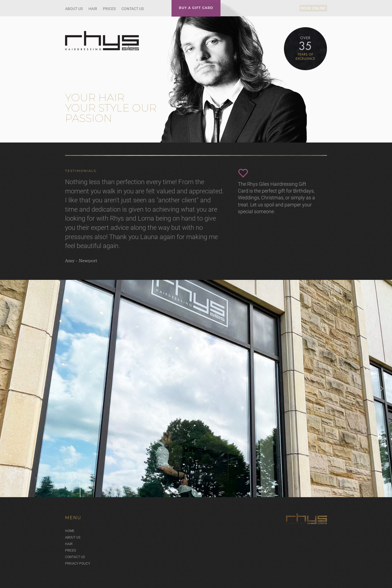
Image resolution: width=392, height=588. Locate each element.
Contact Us (133, 9)
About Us (74, 9)
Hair (93, 9)
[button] (10, 385)
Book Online (307, 8)
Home (70, 527)
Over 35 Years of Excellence (305, 49)
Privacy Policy (78, 559)
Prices (109, 9)
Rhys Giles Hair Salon (102, 41)
